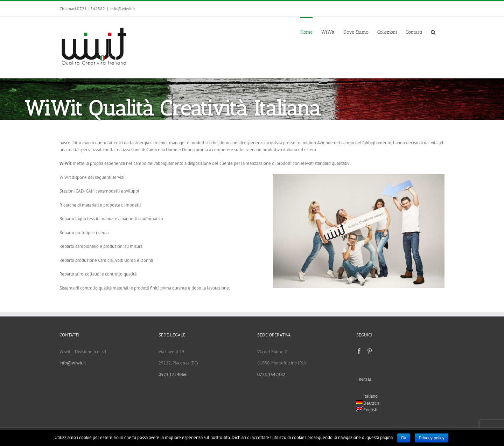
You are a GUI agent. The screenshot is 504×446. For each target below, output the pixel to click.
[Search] (433, 32)
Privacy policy (431, 438)
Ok (404, 438)
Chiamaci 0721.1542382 (82, 9)
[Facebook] (359, 351)
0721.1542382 (271, 374)
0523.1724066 (173, 374)
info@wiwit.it (123, 9)
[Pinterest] (370, 351)
